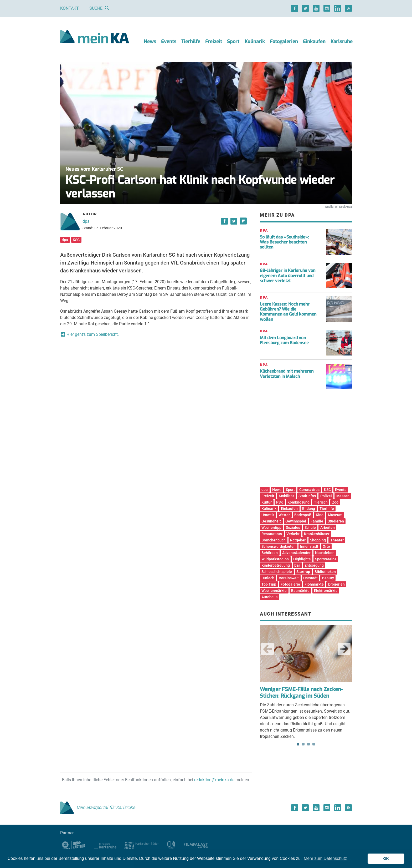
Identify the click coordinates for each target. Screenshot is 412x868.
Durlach (268, 578)
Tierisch (321, 502)
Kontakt (69, 8)
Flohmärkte (314, 584)
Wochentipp (271, 527)
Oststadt (310, 578)
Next (344, 649)
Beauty (328, 578)
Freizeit (214, 42)
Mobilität (286, 496)
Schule (310, 527)
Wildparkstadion (275, 559)
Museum (335, 515)
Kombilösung (298, 502)
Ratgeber (298, 540)
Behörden (270, 553)
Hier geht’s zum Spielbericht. (93, 334)
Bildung (309, 509)
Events (169, 42)
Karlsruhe (342, 42)
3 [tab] (308, 744)
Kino (320, 515)
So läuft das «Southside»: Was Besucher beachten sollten (284, 242)
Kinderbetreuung (276, 565)
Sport (233, 42)
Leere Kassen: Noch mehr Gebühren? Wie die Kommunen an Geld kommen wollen (288, 312)
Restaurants (272, 534)
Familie (317, 521)
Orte (326, 546)
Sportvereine (326, 559)
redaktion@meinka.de (214, 780)
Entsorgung (314, 565)
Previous (267, 649)
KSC (76, 240)
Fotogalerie (290, 584)
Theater (337, 540)
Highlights (302, 559)
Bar (297, 565)
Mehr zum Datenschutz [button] (325, 858)
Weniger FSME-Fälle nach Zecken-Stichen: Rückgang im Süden (301, 693)
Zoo (335, 502)
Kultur (267, 502)
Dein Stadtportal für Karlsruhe (98, 807)
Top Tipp (269, 584)
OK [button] (386, 859)
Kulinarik (255, 42)
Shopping (318, 540)
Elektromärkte (326, 591)
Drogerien (336, 584)
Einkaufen (314, 42)
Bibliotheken (325, 572)
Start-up (303, 572)
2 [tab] (303, 744)
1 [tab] (298, 744)
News (150, 42)
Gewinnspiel (296, 521)
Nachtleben (325, 553)
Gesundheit (271, 521)
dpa (86, 221)
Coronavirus (309, 490)
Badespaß (303, 515)
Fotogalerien (284, 42)
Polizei (326, 496)
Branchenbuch (274, 540)
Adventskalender (296, 553)
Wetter (284, 515)
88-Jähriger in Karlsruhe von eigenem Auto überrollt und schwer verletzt (288, 275)
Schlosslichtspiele (277, 572)
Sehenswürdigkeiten (279, 546)
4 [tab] (314, 744)
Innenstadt (309, 546)
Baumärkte (300, 591)
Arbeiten (328, 527)
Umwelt (268, 515)
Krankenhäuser (317, 534)
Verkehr (293, 534)
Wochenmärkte (274, 591)
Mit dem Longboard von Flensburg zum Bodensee (284, 340)
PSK (280, 502)
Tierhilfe (191, 42)
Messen (343, 496)
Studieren (336, 521)
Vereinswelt (289, 578)
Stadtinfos (307, 496)
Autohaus (269, 597)
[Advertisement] (306, 442)
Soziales (293, 527)
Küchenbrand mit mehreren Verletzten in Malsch (287, 374)
